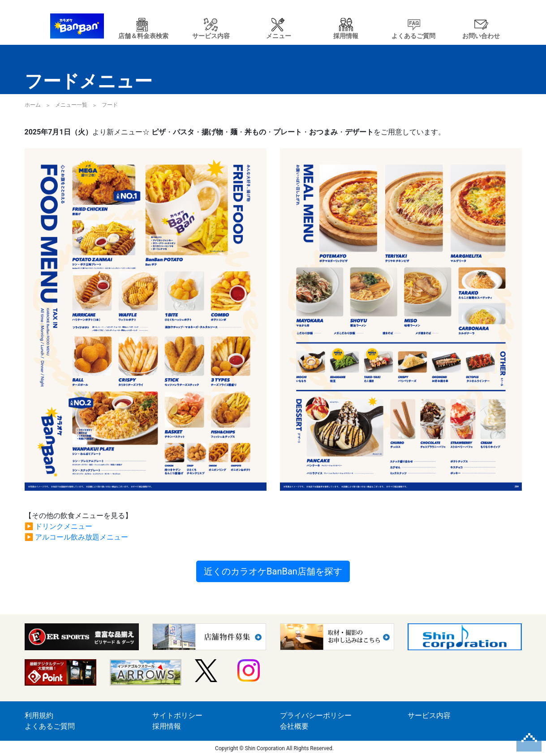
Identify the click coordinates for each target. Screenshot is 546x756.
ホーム (33, 105)
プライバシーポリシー (316, 715)
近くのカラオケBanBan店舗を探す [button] (273, 571)
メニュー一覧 (71, 105)
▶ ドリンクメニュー (59, 526)
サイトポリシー (177, 715)
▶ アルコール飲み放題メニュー (77, 537)
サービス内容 (429, 715)
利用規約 (39, 715)
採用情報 (167, 726)
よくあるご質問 (50, 726)
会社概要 (294, 726)
